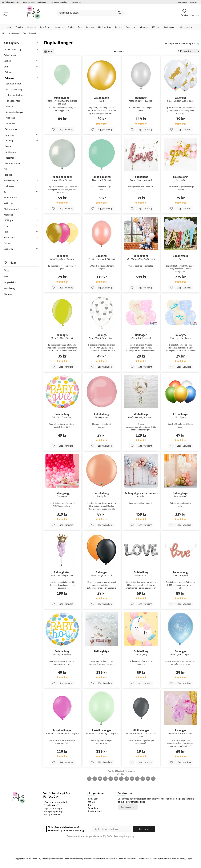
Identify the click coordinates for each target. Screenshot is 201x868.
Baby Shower (46, 27)
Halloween (143, 27)
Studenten (130, 27)
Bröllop (71, 27)
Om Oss (92, 802)
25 (137, 779)
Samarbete (93, 808)
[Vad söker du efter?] (90, 13)
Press (91, 805)
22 (121, 779)
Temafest (19, 27)
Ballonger (90, 27)
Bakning (119, 27)
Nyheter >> (76, 2)
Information (182, 2)
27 (148, 779)
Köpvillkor (93, 799)
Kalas (9, 27)
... (95, 779)
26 (143, 779)
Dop (80, 27)
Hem (4, 33)
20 (111, 779)
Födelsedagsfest (185, 27)
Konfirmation (169, 27)
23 (127, 779)
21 (116, 779)
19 (105, 779)
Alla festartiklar (105, 27)
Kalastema (32, 27)
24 (132, 779)
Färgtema (59, 27)
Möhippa (156, 27)
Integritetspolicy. (127, 836)
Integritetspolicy (96, 811)
